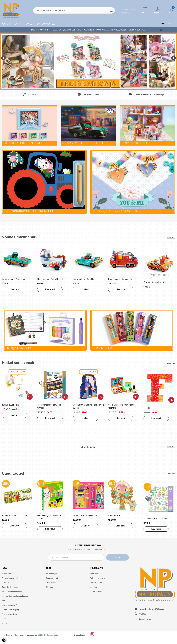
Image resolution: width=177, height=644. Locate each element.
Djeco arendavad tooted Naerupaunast (22, 635)
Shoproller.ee (79, 635)
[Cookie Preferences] (4, 640)
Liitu (118, 557)
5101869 (125, 13)
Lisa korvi (15, 289)
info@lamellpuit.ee (147, 619)
